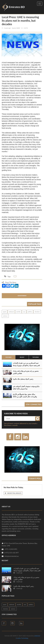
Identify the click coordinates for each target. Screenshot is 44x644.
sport (5, 312)
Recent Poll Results (13, 493)
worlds (18, 312)
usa (24, 312)
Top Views (35, 357)
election (37, 312)
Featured (9, 357)
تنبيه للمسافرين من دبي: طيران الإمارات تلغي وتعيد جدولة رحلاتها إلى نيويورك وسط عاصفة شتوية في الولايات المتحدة (26, 365)
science (5, 316)
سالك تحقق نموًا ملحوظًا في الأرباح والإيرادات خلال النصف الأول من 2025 (25, 395)
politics (30, 312)
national (11, 312)
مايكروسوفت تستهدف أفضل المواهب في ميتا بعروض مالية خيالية (26, 388)
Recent (22, 357)
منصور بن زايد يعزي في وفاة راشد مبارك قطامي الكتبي (26, 372)
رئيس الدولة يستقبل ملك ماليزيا (23, 379)
